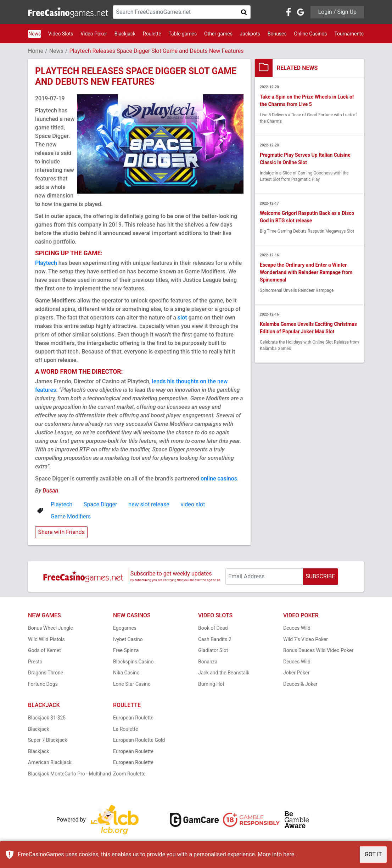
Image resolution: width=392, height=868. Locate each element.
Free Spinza (126, 650)
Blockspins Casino (133, 662)
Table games (183, 34)
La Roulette (125, 729)
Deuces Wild (297, 628)
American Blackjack (50, 762)
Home (36, 51)
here (289, 854)
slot (182, 318)
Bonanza (208, 662)
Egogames (125, 628)
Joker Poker (296, 673)
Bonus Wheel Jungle (51, 628)
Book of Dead (213, 628)
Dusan (50, 491)
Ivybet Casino (128, 639)
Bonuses (277, 34)
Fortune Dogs (43, 684)
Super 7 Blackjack (47, 740)
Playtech (46, 263)
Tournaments (349, 34)
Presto (35, 662)
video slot (193, 504)
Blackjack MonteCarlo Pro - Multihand (69, 774)
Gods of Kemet (44, 650)
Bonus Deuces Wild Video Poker (318, 650)
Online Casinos (310, 34)
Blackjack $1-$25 (47, 718)
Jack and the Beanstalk (224, 673)
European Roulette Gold (139, 740)
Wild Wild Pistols (46, 639)
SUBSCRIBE (320, 576)
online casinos (219, 478)
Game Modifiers (71, 516)
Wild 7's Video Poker (306, 639)
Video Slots (61, 34)
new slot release (149, 504)
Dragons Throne (46, 673)
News (35, 34)
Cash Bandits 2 (215, 639)
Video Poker (94, 34)
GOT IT (373, 854)
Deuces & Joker (300, 684)
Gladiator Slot (213, 650)
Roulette (152, 34)
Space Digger (100, 504)
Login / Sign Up (337, 12)
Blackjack (125, 34)
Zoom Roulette (129, 774)
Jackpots (250, 34)
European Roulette (133, 718)
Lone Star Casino (132, 684)
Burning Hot (211, 684)
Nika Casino (126, 673)
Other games (218, 34)
